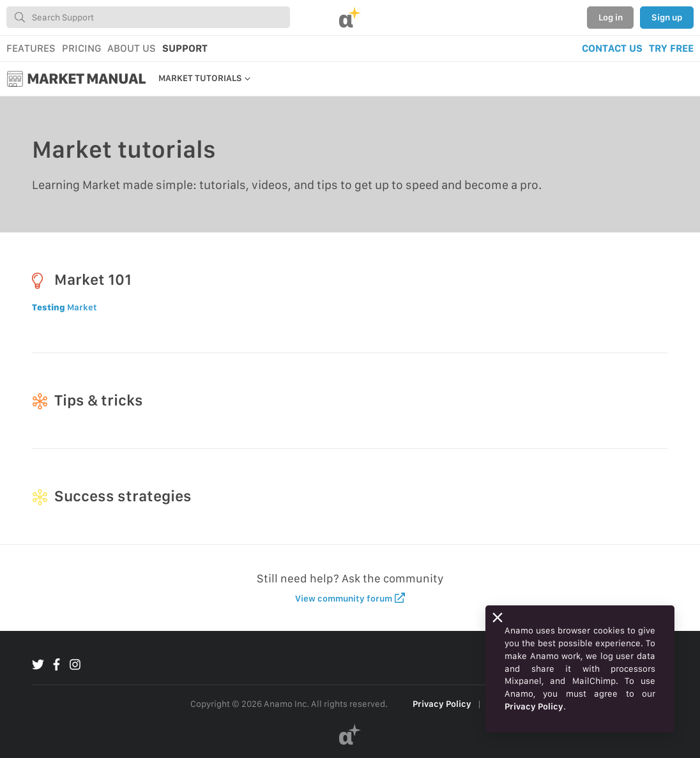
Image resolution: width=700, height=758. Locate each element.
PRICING (81, 48)
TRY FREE (671, 48)
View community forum (350, 598)
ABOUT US (132, 48)
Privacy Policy (442, 704)
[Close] (498, 618)
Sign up (667, 17)
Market (65, 307)
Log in (611, 17)
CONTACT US (612, 48)
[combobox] (148, 17)
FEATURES (31, 48)
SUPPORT (185, 48)
